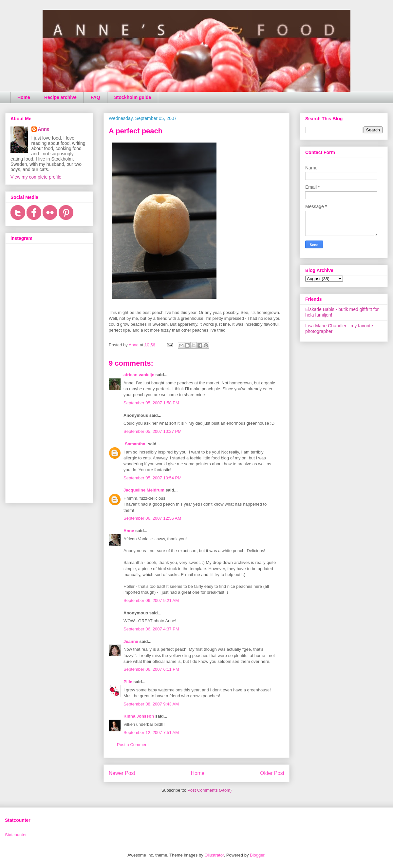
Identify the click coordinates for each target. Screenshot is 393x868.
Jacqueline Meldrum (144, 490)
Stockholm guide (133, 97)
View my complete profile (36, 177)
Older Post (272, 773)
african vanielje (139, 375)
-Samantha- (135, 444)
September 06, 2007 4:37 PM (151, 629)
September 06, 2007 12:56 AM (152, 518)
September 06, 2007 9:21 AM (151, 600)
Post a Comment (133, 745)
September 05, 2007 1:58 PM (151, 403)
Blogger (257, 855)
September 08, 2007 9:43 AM (151, 704)
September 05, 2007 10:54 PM (152, 478)
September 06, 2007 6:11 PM (151, 669)
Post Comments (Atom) (209, 790)
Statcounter (16, 835)
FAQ (95, 97)
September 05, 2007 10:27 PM (152, 431)
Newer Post (122, 773)
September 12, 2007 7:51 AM (151, 733)
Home (24, 97)
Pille (128, 682)
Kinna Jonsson (139, 716)
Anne (129, 531)
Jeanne (131, 641)
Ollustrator (214, 855)
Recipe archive (60, 97)
